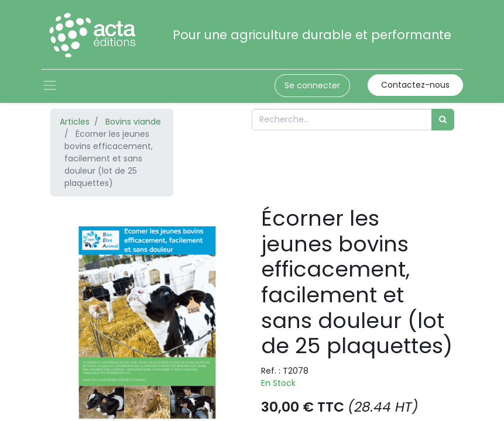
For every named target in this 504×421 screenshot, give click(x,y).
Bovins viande (133, 122)
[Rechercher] (443, 120)
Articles (75, 122)
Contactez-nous (415, 85)
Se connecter (312, 85)
